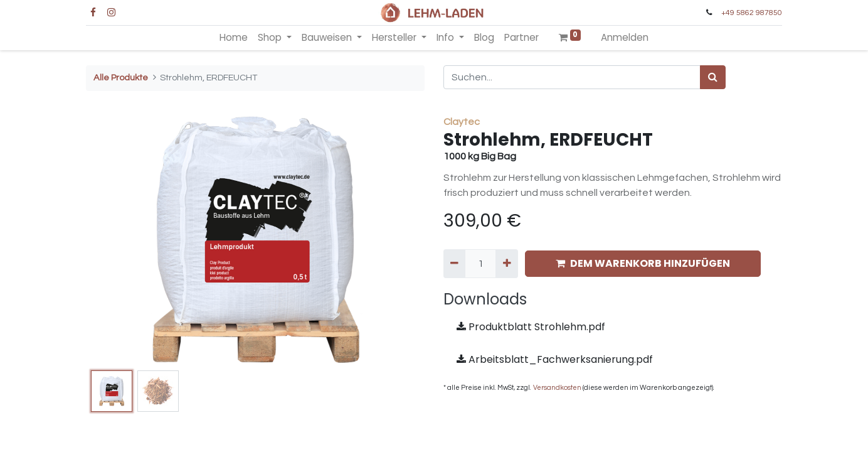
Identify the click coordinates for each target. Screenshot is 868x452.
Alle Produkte (121, 78)
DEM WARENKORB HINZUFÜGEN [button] (643, 263)
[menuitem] (234, 38)
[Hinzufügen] (506, 264)
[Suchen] (713, 77)
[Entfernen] (454, 264)
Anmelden (625, 37)
